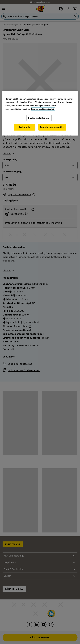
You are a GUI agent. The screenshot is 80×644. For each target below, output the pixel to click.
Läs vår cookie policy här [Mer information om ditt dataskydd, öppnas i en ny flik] (43, 109)
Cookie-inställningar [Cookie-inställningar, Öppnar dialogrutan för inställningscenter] (39, 118)
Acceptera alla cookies (52, 127)
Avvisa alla (25, 127)
